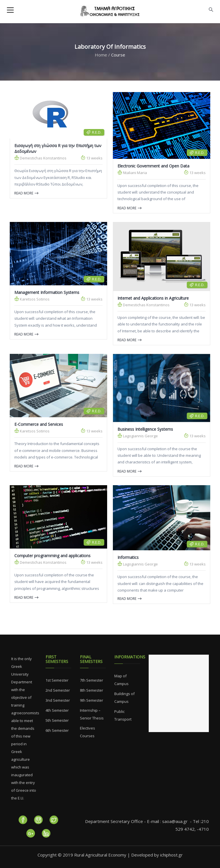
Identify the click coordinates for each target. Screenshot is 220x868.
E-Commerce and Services (39, 424)
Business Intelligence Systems (145, 429)
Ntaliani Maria (132, 172)
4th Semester (57, 710)
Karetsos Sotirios (32, 299)
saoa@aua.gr (175, 821)
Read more (26, 193)
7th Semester (92, 680)
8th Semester (92, 690)
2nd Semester (58, 690)
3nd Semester (58, 700)
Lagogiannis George (138, 436)
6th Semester (57, 730)
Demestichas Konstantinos (40, 158)
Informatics (128, 557)
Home (101, 55)
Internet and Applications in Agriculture (153, 298)
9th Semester (92, 700)
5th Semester (57, 720)
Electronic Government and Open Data (153, 166)
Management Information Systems (47, 292)
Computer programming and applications (52, 556)
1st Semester (57, 680)
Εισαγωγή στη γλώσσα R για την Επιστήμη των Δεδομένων (58, 148)
